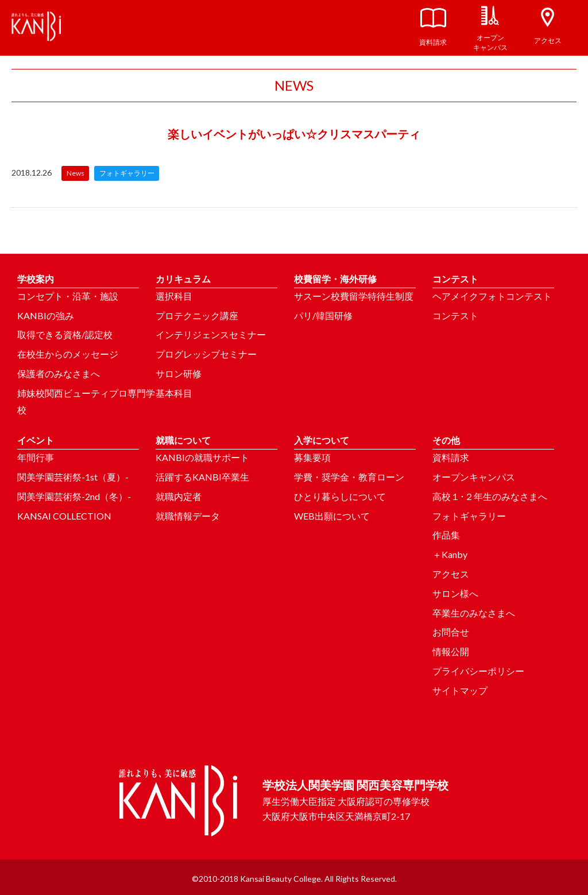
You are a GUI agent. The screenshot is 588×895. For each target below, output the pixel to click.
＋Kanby (450, 554)
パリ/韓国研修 (323, 315)
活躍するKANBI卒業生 (202, 477)
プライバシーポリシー (478, 671)
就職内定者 (179, 496)
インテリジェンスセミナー (211, 334)
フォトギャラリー (469, 516)
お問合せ (451, 632)
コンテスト (455, 315)
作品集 (446, 535)
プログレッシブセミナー (206, 354)
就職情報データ (188, 516)
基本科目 (174, 393)
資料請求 (451, 457)
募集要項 (312, 457)
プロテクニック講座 (197, 315)
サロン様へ (455, 593)
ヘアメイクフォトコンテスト (492, 296)
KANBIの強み (46, 315)
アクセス (451, 574)
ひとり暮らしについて (340, 496)
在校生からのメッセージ (68, 354)
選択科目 (174, 296)
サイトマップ (460, 690)
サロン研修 (179, 373)
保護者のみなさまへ (59, 373)
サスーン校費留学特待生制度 (354, 296)
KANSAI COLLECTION (64, 516)
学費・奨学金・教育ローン (349, 477)
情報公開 (451, 651)
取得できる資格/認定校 (65, 334)
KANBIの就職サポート (202, 457)
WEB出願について (332, 516)
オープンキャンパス (474, 477)
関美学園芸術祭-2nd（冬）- (74, 496)
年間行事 (36, 457)
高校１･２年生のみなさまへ (490, 496)
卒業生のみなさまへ (474, 613)
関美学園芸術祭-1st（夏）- (73, 477)
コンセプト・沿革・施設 (68, 296)
